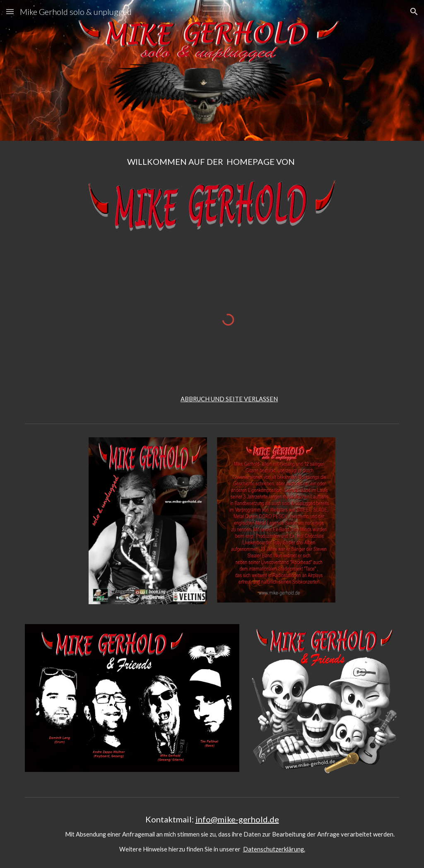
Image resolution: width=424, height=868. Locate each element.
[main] (212, 165)
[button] (10, 11)
